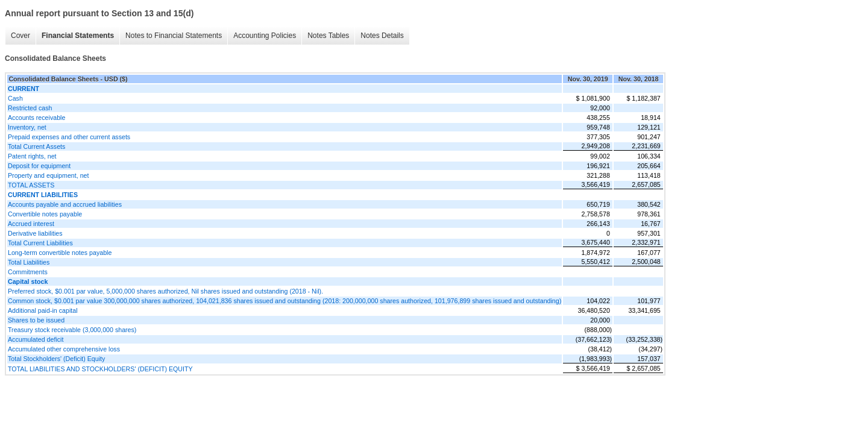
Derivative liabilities (35, 233)
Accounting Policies (265, 36)
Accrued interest (31, 224)
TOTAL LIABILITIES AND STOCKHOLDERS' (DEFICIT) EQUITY (100, 369)
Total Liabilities (29, 262)
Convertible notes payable (45, 214)
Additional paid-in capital (43, 310)
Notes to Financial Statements (174, 36)
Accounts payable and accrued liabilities (65, 204)
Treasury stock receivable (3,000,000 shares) (72, 330)
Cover (20, 36)
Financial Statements (78, 36)
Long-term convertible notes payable (60, 253)
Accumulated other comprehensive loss (64, 349)
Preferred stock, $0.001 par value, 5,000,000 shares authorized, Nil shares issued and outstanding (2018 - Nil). (165, 291)
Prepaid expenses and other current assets (69, 137)
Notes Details (382, 36)
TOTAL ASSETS (31, 185)
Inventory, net (27, 127)
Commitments (28, 272)
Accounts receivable (36, 118)
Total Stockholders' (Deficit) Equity (56, 359)
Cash (15, 98)
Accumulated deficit (36, 339)
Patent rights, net (32, 156)
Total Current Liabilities (40, 243)
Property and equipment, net (48, 175)
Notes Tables (328, 36)
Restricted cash (30, 108)
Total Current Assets (36, 146)
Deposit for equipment (39, 166)
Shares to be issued (36, 320)
